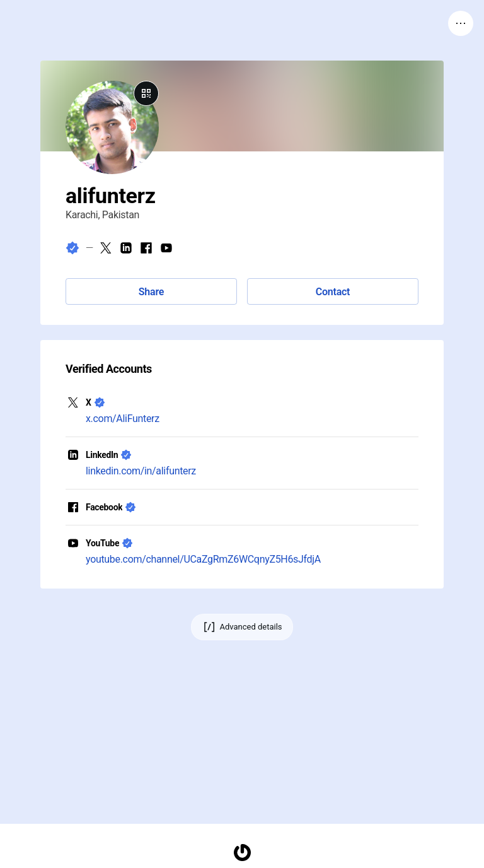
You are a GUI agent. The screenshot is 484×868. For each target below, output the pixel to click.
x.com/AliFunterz (123, 419)
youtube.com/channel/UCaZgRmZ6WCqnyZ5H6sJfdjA (203, 559)
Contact (333, 292)
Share (151, 292)
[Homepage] (242, 853)
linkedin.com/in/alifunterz (141, 471)
